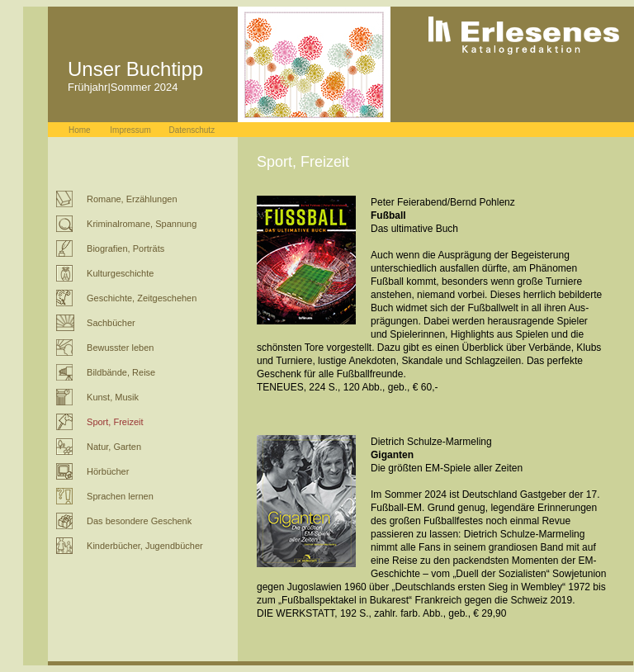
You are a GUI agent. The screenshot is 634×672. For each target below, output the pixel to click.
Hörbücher (108, 471)
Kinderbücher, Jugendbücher (145, 546)
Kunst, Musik (113, 397)
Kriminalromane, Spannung (142, 224)
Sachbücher (111, 323)
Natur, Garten (114, 447)
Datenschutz (192, 130)
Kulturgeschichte (120, 273)
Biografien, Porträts (125, 248)
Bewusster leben (120, 348)
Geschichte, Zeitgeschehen (142, 298)
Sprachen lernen (120, 496)
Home (80, 130)
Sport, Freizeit (115, 422)
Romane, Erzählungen (132, 199)
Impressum (130, 130)
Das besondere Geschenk (139, 521)
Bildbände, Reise (121, 372)
